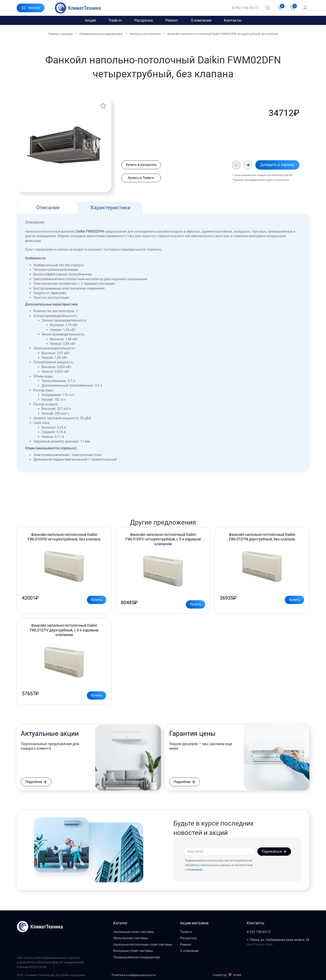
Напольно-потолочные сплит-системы (143, 945)
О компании (201, 20)
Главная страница (60, 34)
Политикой (195, 870)
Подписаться (274, 851)
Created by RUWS (227, 975)
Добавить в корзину (277, 165)
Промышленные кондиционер (137, 957)
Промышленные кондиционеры (101, 34)
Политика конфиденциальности (134, 975)
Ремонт (172, 20)
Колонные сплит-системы (133, 951)
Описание (48, 208)
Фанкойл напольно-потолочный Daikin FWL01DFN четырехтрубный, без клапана (64, 537)
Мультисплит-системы (131, 938)
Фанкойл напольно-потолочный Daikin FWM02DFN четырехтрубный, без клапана (223, 34)
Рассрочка (144, 20)
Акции (90, 20)
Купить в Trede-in (141, 178)
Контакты (233, 20)
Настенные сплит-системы (134, 932)
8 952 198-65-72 (245, 8)
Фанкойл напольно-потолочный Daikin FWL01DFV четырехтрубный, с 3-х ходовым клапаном (163, 539)
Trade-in (115, 20)
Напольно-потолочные (145, 34)
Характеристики (110, 208)
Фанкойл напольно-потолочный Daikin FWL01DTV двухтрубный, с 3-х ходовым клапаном (64, 630)
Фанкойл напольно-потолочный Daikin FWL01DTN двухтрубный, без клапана (262, 537)
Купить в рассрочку (141, 165)
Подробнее (36, 782)
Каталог (31, 8)
